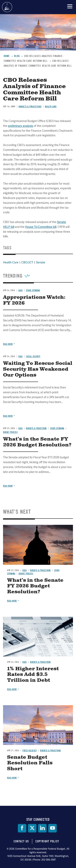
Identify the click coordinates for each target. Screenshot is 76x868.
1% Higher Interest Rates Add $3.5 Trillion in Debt (33, 675)
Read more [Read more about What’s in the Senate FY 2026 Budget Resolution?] (8, 486)
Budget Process (26, 574)
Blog (25, 570)
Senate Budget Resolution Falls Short (30, 763)
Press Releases (30, 751)
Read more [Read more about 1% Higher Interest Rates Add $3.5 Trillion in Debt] (12, 689)
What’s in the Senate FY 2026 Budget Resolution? (35, 586)
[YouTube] (52, 828)
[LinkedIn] (42, 828)
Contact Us (21, 841)
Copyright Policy (47, 841)
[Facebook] (22, 828)
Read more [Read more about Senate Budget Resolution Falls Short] (12, 778)
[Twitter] (32, 828)
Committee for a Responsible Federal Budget (7, 7)
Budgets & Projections (40, 570)
